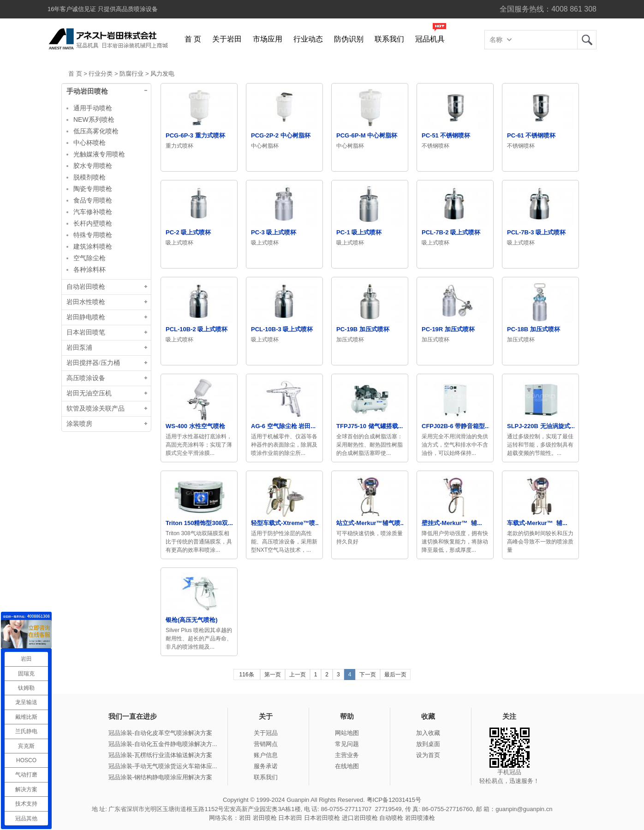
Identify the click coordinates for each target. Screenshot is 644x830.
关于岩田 (227, 39)
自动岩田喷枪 (86, 287)
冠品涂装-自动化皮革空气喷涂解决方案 (160, 733)
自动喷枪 (391, 818)
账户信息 (266, 755)
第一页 (273, 675)
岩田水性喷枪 (86, 302)
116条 (247, 675)
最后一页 (395, 675)
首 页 (193, 39)
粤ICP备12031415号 (394, 800)
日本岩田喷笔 (86, 332)
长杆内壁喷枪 (93, 223)
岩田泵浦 (79, 348)
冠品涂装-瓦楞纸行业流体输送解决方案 (160, 755)
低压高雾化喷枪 (96, 131)
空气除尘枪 (89, 258)
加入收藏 (428, 733)
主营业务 (347, 755)
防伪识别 (349, 39)
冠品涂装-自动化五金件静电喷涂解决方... (163, 744)
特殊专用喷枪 (93, 235)
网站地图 (347, 733)
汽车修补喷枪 (93, 212)
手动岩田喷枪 (87, 91)
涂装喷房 (79, 424)
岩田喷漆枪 (420, 818)
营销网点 (266, 744)
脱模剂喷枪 (89, 177)
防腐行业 (131, 74)
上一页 (298, 675)
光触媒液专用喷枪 (99, 154)
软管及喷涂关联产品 (95, 409)
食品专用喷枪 (93, 200)
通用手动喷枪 (93, 108)
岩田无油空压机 (89, 393)
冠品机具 (430, 39)
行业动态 (308, 39)
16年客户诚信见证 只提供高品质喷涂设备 (103, 9)
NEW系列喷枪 (94, 119)
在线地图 (347, 766)
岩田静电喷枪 (86, 317)
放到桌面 (428, 744)
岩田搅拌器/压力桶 (93, 363)
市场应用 (268, 39)
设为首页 (428, 755)
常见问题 (347, 744)
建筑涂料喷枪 (93, 246)
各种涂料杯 (89, 269)
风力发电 (162, 74)
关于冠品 (266, 733)
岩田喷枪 (265, 818)
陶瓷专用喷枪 (93, 189)
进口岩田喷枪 (360, 818)
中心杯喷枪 (89, 143)
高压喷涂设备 (86, 378)
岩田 (587, 40)
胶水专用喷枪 (93, 166)
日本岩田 (290, 818)
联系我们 (389, 39)
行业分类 (101, 74)
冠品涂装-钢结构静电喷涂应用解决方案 (160, 777)
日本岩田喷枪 (322, 818)
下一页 (368, 675)
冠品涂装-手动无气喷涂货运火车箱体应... (163, 766)
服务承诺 (266, 766)
